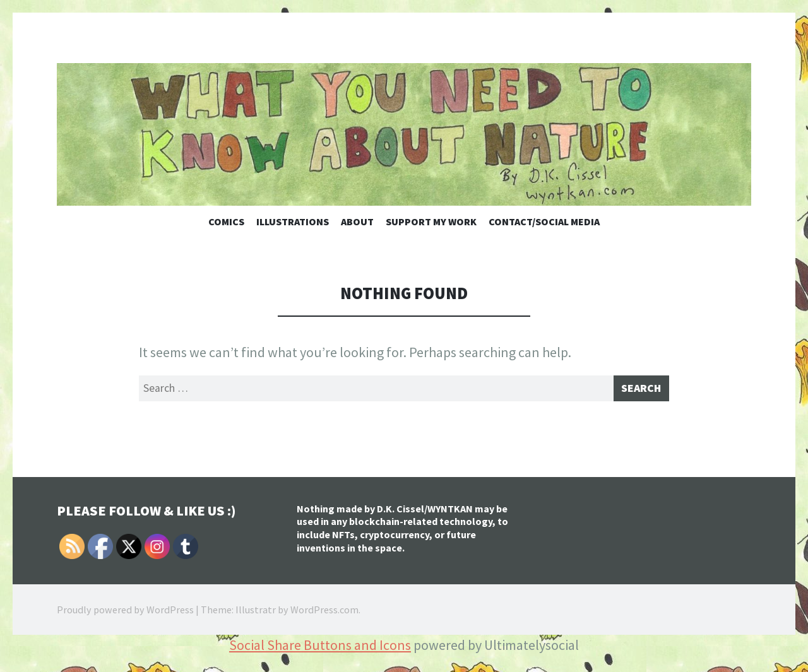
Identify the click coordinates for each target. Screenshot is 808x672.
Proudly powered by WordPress (125, 613)
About (357, 221)
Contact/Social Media (544, 221)
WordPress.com (324, 613)
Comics (226, 221)
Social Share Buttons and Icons (320, 649)
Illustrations (293, 221)
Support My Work (431, 221)
